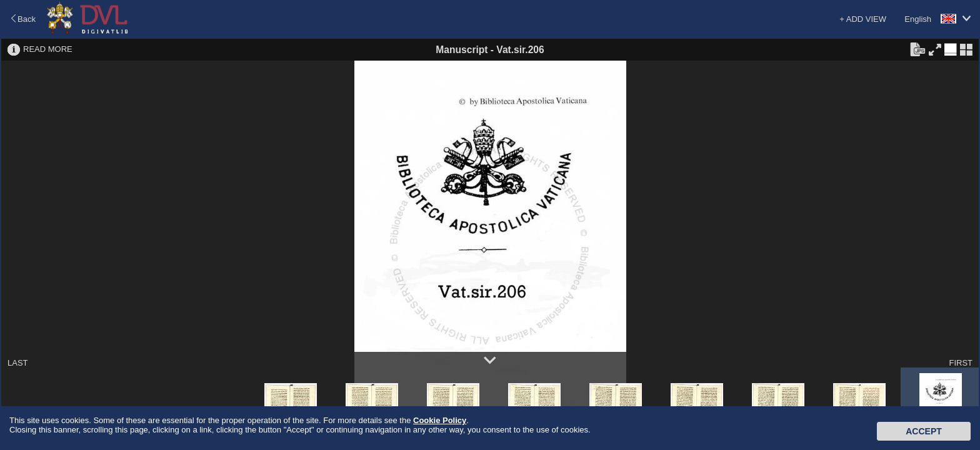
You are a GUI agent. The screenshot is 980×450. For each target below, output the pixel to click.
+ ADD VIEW (863, 19)
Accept (924, 431)
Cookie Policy (440, 420)
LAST (18, 363)
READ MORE (48, 49)
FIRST (961, 363)
